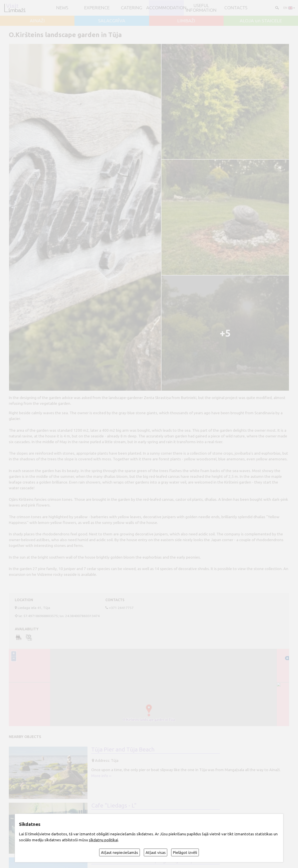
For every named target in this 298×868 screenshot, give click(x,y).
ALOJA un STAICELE (261, 21)
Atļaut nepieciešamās (120, 852)
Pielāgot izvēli (185, 852)
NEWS (62, 8)
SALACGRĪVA (112, 21)
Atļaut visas (156, 852)
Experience (97, 8)
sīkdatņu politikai (103, 840)
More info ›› (101, 776)
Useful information (201, 8)
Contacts (236, 8)
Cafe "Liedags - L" (114, 805)
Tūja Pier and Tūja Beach (123, 749)
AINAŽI (37, 21)
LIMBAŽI (186, 21)
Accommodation (166, 8)
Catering (132, 8)
